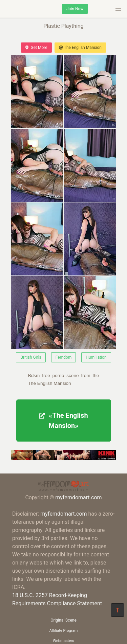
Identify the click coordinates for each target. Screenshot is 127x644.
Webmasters (63, 641)
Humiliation (96, 357)
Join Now (75, 9)
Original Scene (63, 620)
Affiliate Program (64, 631)
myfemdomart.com (78, 497)
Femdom (64, 357)
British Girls (31, 357)
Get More (36, 48)
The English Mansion (80, 48)
